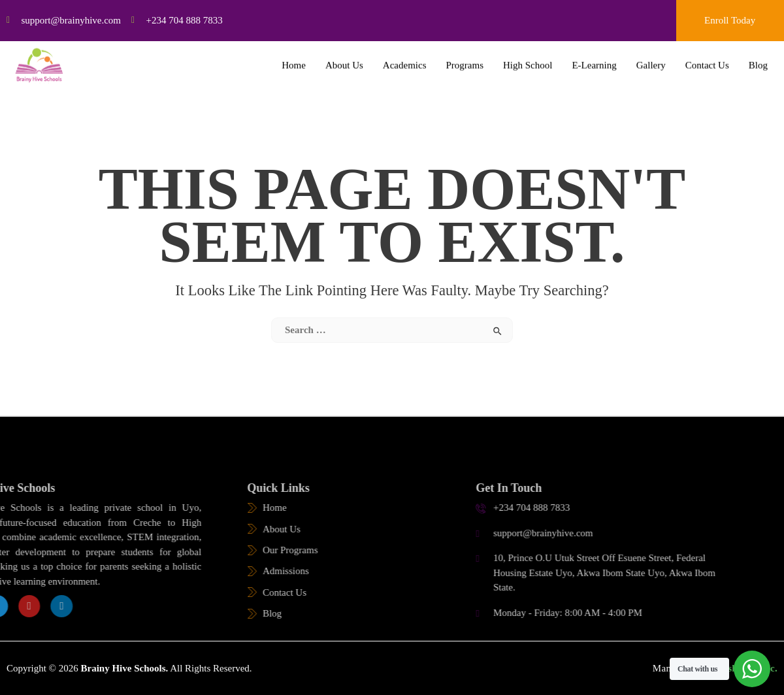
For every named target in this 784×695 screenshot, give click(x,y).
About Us (344, 59)
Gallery (651, 59)
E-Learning (594, 59)
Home (294, 59)
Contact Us (707, 59)
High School (528, 59)
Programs (465, 59)
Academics (405, 59)
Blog (758, 59)
